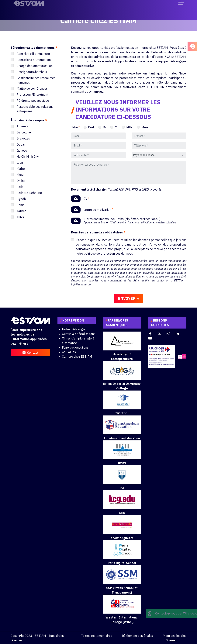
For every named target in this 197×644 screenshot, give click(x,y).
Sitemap (172, 640)
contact (30, 353)
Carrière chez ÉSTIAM (77, 356)
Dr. (105, 127)
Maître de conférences (32, 88)
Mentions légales (175, 636)
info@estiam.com (81, 284)
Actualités (69, 352)
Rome (21, 205)
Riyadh (21, 199)
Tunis (20, 217)
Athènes (22, 126)
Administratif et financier (33, 54)
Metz (20, 175)
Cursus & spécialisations (79, 334)
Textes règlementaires (97, 636)
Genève (22, 150)
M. (116, 127)
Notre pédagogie (74, 329)
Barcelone (24, 132)
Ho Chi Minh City (28, 157)
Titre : (76, 127)
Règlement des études (137, 636)
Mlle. (130, 127)
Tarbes (21, 211)
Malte (21, 169)
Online (21, 181)
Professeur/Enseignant (32, 95)
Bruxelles (23, 138)
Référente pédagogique (33, 101)
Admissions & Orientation (34, 60)
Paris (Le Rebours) (29, 193)
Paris (20, 187)
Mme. (145, 127)
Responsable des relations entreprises (35, 109)
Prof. (91, 127)
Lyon (20, 163)
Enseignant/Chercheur (32, 72)
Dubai (21, 144)
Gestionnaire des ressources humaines (36, 80)
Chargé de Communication (35, 66)
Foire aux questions (75, 347)
